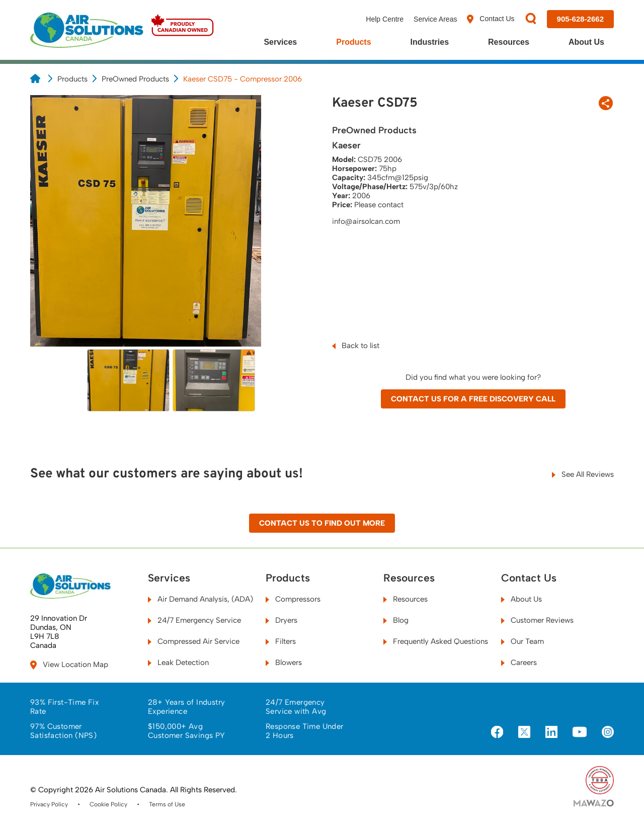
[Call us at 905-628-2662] (580, 19)
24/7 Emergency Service (194, 620)
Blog (396, 620)
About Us (586, 42)
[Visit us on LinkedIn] (551, 733)
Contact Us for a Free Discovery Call (473, 399)
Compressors (293, 599)
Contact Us (491, 19)
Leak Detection (178, 662)
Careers (519, 662)
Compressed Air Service (194, 641)
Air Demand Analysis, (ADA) (200, 599)
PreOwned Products (135, 79)
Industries (430, 42)
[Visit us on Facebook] (497, 733)
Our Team (522, 641)
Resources (509, 42)
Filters (281, 641)
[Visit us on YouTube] (580, 732)
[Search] (531, 19)
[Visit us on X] (524, 733)
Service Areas (435, 19)
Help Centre (385, 19)
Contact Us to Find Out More (322, 523)
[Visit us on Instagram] (608, 733)
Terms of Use (167, 804)
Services (280, 42)
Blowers (284, 662)
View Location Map (69, 665)
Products (353, 42)
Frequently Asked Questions (436, 641)
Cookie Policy (108, 804)
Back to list (356, 346)
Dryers (281, 620)
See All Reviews (583, 474)
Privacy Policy (49, 804)
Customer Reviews (537, 620)
